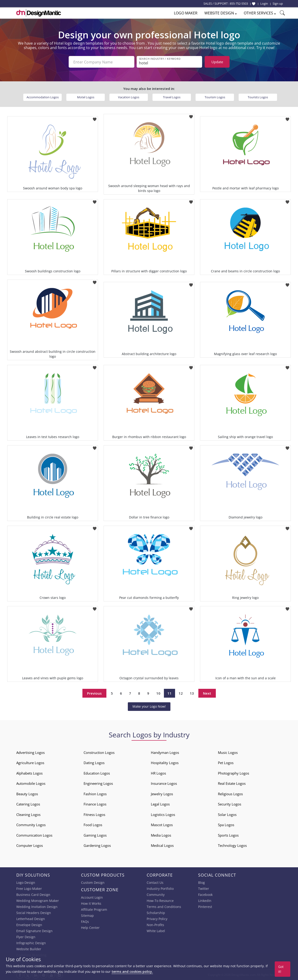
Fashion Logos (95, 794)
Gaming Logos (95, 835)
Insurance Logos (164, 783)
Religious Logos (230, 794)
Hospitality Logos (165, 763)
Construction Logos (99, 752)
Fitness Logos (94, 815)
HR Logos (158, 773)
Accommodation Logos (43, 97)
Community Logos (31, 825)
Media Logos (161, 835)
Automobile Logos (31, 783)
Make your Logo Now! (149, 706)
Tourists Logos (258, 97)
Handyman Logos (165, 752)
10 (158, 693)
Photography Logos (234, 773)
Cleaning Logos (28, 815)
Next (207, 693)
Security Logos (230, 804)
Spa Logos (226, 825)
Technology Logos (232, 845)
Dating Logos (94, 763)
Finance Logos (95, 804)
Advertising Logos (30, 752)
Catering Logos (28, 804)
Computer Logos (30, 845)
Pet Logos (226, 763)
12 (181, 693)
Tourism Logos (215, 97)
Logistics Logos (163, 815)
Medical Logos (162, 845)
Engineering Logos (98, 783)
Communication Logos (34, 835)
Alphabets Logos (29, 773)
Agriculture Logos (30, 763)
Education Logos (97, 773)
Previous (94, 693)
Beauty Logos (27, 794)
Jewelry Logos (162, 794)
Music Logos (228, 752)
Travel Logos (172, 97)
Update (217, 62)
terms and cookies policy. (132, 972)
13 (192, 693)
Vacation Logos (129, 97)
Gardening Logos (97, 845)
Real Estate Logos (232, 783)
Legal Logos (160, 804)
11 (169, 693)
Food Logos (93, 825)
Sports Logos (228, 835)
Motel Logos (86, 97)
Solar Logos (227, 815)
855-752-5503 (239, 3)
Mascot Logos (162, 825)
